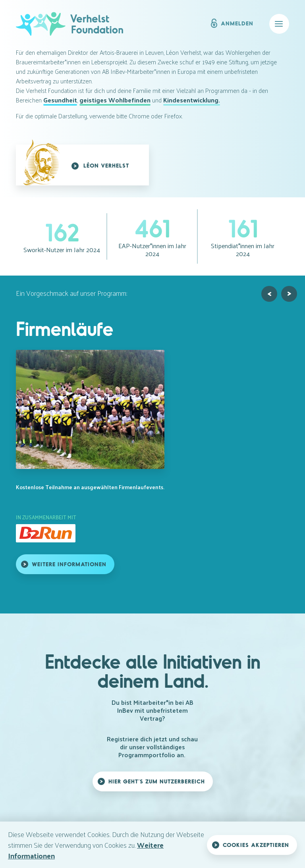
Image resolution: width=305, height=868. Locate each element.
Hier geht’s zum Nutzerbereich (157, 781)
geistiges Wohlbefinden (115, 100)
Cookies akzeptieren (256, 845)
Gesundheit (60, 100)
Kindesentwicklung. (192, 100)
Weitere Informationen (69, 564)
